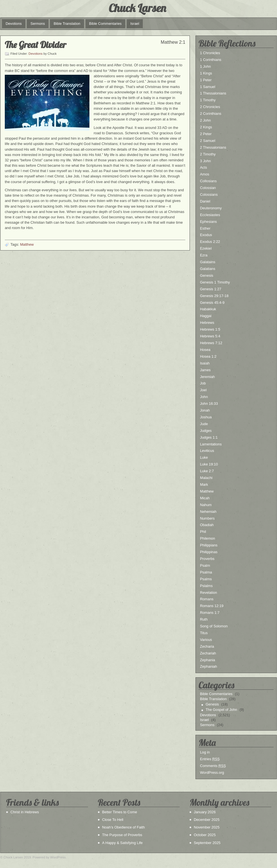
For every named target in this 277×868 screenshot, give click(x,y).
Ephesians (208, 222)
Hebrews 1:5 (210, 329)
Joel (203, 390)
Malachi (206, 478)
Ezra (204, 255)
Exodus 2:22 (210, 242)
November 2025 (207, 827)
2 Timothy (208, 154)
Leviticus (207, 451)
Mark (204, 484)
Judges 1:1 (209, 437)
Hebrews (207, 323)
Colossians (209, 195)
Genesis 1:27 (211, 289)
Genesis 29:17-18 (214, 296)
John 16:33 (209, 404)
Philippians (209, 545)
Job (203, 383)
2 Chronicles (210, 107)
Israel (135, 24)
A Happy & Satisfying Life (122, 843)
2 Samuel (208, 141)
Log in (205, 752)
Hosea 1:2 (208, 356)
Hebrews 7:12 (211, 343)
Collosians (208, 181)
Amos (205, 174)
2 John (205, 120)
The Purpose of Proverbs (122, 835)
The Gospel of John (221, 710)
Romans (207, 599)
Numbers (207, 518)
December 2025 (207, 820)
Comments (213, 766)
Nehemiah (208, 512)
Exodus (206, 235)
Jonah (205, 410)
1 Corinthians (211, 60)
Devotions (14, 24)
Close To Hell (113, 820)
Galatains (208, 262)
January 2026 (205, 812)
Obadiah (207, 525)
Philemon (207, 538)
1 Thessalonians (213, 93)
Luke (204, 457)
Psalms (206, 579)
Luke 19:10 (209, 464)
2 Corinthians (211, 114)
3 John (205, 161)
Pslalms (206, 586)
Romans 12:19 (212, 606)
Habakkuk (208, 309)
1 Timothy (208, 100)
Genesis (207, 275)
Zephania (207, 660)
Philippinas (209, 552)
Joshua (206, 417)
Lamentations (211, 444)
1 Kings (206, 73)
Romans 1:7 (210, 613)
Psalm (205, 565)
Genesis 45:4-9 (212, 303)
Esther (205, 228)
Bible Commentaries (105, 24)
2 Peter (206, 134)
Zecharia (207, 646)
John (204, 397)
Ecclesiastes (210, 215)
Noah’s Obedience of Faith (123, 827)
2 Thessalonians (213, 147)
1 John (205, 66)
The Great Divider (36, 45)
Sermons (38, 24)
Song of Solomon (214, 626)
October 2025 (205, 835)
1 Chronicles (210, 53)
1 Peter (206, 80)
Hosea (205, 350)
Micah (205, 498)
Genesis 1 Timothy (215, 282)
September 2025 (207, 843)
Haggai (206, 316)
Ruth (204, 619)
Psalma (206, 572)
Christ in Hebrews (25, 812)
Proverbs (207, 559)
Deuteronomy (211, 208)
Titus (204, 633)
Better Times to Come (120, 812)
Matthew (27, 244)
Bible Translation (67, 24)
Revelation (208, 593)
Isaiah (205, 363)
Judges (206, 431)
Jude (204, 424)
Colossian (208, 188)
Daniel (205, 201)
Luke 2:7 (207, 471)
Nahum (206, 505)
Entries (210, 759)
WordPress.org (212, 773)
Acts (204, 167)
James (205, 370)
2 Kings (206, 127)
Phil (203, 532)
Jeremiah (207, 377)
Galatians (208, 269)
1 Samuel (208, 87)
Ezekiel (206, 248)
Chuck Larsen (137, 8)
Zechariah (208, 653)
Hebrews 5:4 (210, 336)
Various (206, 640)
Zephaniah (208, 666)
